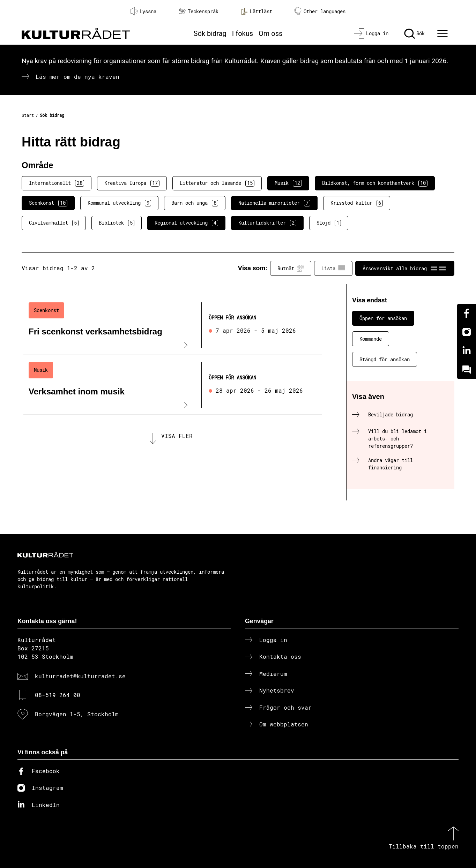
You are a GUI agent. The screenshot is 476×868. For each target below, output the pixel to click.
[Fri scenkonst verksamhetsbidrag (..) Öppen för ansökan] (173, 325)
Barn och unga (195, 203)
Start (28, 115)
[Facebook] (467, 313)
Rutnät (291, 268)
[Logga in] (371, 33)
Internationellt (57, 183)
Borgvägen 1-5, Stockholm (77, 714)
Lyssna (143, 11)
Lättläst (256, 11)
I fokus (243, 33)
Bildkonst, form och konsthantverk (375, 183)
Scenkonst (48, 203)
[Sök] (414, 33)
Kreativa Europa (132, 183)
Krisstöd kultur (357, 203)
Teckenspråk (199, 11)
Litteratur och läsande (217, 183)
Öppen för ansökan (383, 318)
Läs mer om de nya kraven (77, 77)
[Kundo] (467, 370)
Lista (333, 268)
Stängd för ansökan (385, 359)
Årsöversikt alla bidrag (405, 268)
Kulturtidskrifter (267, 223)
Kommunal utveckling (119, 203)
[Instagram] (467, 332)
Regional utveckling (186, 223)
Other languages (320, 11)
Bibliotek (117, 223)
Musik (288, 183)
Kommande (371, 339)
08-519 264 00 (58, 695)
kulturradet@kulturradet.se (80, 676)
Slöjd (329, 223)
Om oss (270, 33)
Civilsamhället (54, 223)
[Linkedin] (467, 351)
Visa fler (177, 440)
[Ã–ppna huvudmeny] (444, 33)
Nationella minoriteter (274, 203)
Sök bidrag (210, 33)
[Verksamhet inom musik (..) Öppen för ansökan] (173, 385)
